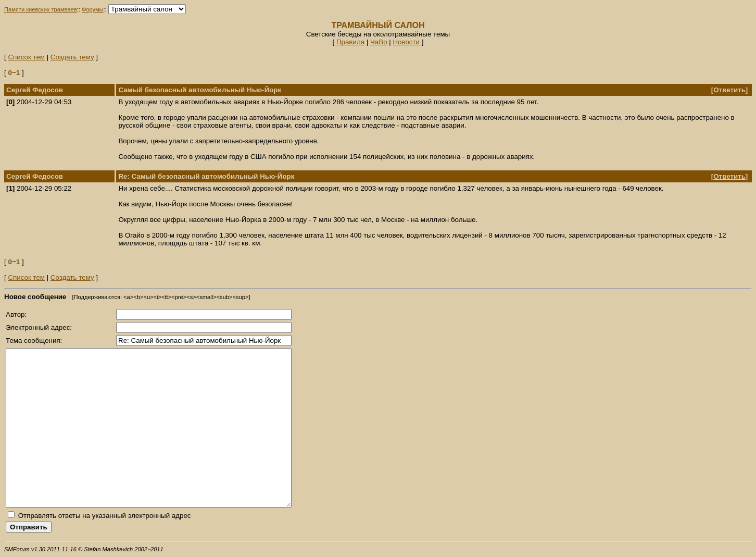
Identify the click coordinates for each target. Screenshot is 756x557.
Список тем (26, 57)
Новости (406, 42)
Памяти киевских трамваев (41, 9)
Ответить (729, 90)
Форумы (93, 9)
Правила (350, 42)
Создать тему (72, 57)
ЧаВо (379, 42)
